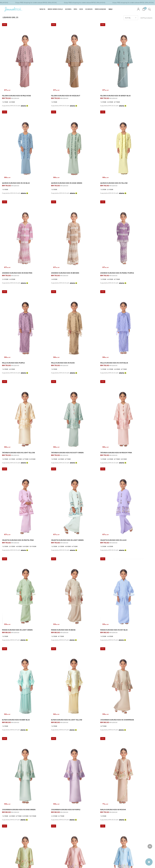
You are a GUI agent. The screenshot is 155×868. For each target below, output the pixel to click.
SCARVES (89, 9)
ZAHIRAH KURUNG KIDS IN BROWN (132, 151)
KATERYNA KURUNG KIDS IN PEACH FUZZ (96, 745)
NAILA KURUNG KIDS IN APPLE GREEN (133, 523)
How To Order (46, 798)
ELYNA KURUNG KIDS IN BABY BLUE (55, 448)
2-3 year (51, 157)
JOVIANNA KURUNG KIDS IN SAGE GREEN (20, 523)
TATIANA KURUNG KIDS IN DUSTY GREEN (58, 299)
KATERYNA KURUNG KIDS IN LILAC (17, 745)
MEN (75, 9)
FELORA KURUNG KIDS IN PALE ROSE (17, 78)
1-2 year (5, 85)
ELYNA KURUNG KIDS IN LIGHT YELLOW (96, 448)
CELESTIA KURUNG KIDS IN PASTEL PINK (134, 299)
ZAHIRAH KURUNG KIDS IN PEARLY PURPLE (17, 225)
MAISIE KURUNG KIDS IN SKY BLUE (16, 448)
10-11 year (121, 308)
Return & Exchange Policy (50, 816)
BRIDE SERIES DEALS (55, 9)
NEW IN (42, 9)
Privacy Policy (45, 810)
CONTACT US (100, 792)
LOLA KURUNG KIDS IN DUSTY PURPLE (134, 672)
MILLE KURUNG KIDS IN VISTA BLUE (132, 224)
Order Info (45, 792)
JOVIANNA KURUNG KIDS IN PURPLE (56, 523)
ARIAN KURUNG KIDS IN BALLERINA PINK (135, 745)
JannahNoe (25, 862)
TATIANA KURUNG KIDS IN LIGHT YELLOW (20, 299)
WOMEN (68, 9)
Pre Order (44, 813)
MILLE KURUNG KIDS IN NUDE (91, 224)
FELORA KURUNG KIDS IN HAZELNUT (56, 78)
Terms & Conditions (48, 804)
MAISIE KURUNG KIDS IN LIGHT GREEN (95, 375)
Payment (44, 807)
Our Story (73, 798)
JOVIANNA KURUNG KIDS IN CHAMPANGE (130, 449)
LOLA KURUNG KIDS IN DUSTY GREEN (95, 672)
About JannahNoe (77, 792)
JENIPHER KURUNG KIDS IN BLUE (54, 596)
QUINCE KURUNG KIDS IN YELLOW (55, 151)
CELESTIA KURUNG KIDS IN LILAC (55, 375)
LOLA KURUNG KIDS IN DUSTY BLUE (56, 672)
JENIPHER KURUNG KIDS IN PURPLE (94, 596)
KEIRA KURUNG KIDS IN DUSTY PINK (133, 596)
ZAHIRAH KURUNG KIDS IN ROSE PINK (95, 151)
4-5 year (12, 85)
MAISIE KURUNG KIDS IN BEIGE (130, 375)
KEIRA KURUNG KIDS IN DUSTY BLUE (17, 672)
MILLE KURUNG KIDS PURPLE (53, 224)
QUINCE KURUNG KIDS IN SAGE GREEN (18, 151)
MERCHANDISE (100, 9)
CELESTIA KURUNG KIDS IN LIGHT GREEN (19, 375)
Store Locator (74, 801)
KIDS (81, 9)
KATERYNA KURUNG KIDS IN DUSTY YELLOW (56, 746)
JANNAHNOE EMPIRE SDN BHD (19, 792)
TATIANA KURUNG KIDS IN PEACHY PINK (96, 299)
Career (72, 804)
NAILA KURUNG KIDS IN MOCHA (92, 523)
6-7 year (96, 85)
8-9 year (33, 306)
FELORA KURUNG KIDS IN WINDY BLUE (95, 78)
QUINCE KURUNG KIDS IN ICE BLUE (132, 78)
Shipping (44, 801)
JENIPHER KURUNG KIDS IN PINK (16, 596)
